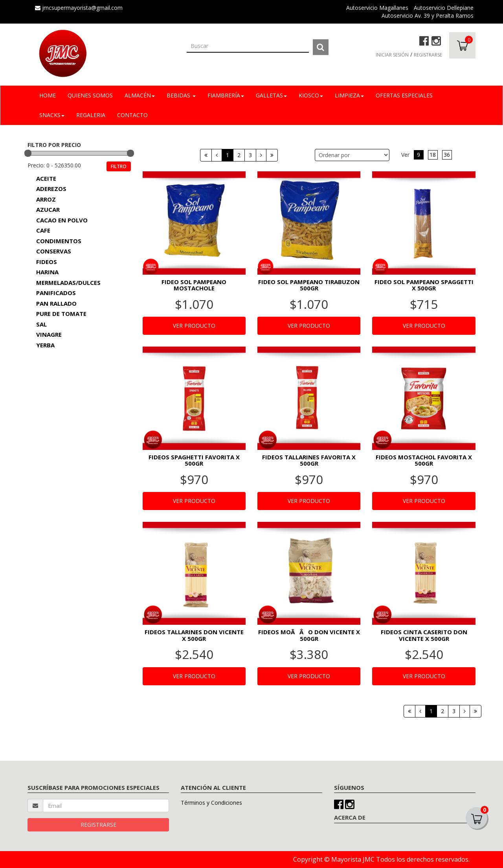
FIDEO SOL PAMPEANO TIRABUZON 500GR (309, 285)
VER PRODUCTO (194, 326)
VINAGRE (49, 334)
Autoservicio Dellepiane (444, 8)
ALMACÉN (140, 95)
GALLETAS (271, 95)
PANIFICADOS (56, 293)
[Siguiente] (261, 155)
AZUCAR (48, 209)
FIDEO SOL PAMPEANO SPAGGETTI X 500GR (424, 285)
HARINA (47, 272)
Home (48, 95)
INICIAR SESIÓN (392, 55)
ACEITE (46, 178)
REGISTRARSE (428, 55)
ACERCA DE (350, 817)
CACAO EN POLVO (62, 220)
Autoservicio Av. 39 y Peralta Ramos (428, 16)
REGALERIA (91, 115)
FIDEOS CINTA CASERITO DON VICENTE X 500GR (424, 635)
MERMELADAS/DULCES (68, 283)
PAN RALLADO (56, 303)
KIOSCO (311, 95)
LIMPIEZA (349, 95)
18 (433, 155)
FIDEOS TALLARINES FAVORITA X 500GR (309, 460)
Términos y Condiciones (211, 803)
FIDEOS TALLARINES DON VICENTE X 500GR (194, 635)
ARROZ (46, 199)
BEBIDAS (181, 95)
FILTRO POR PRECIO (54, 145)
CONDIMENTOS (59, 241)
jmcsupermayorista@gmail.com (79, 8)
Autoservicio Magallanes (377, 8)
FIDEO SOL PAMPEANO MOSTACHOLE (194, 285)
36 (447, 155)
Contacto (132, 115)
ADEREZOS (51, 189)
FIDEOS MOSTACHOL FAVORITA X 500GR (424, 460)
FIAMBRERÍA (226, 95)
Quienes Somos (90, 95)
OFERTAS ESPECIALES (404, 95)
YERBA (45, 345)
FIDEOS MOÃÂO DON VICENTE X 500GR (309, 635)
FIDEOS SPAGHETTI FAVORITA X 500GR (194, 460)
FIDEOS (47, 262)
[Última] (272, 155)
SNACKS (52, 115)
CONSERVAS (54, 251)
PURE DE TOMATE (61, 314)
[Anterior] (217, 155)
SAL (41, 324)
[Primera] (206, 155)
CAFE (43, 230)
